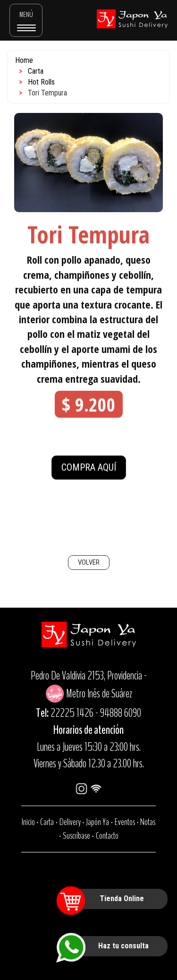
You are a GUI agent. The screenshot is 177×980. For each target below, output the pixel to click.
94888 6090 (121, 713)
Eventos (125, 822)
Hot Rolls (41, 82)
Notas (148, 822)
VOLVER (89, 562)
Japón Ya (97, 822)
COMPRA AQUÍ (89, 467)
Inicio (28, 822)
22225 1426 (72, 713)
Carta (36, 71)
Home (24, 60)
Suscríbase (76, 836)
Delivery (70, 822)
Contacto (107, 836)
